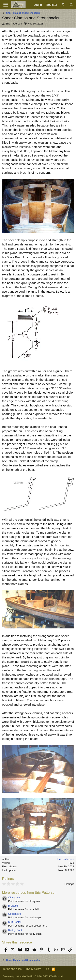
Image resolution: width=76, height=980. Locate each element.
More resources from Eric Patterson (29, 893)
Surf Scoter (15, 922)
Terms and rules (12, 969)
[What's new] (63, 5)
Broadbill (13, 906)
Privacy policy (33, 969)
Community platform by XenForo (33, 976)
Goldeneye (14, 914)
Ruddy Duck (15, 930)
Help (46, 969)
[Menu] (6, 5)
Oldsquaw (14, 897)
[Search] (71, 5)
